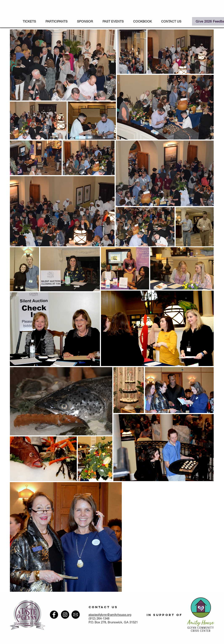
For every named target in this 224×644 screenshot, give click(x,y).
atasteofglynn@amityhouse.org (110, 615)
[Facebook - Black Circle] (54, 615)
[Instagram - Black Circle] (65, 615)
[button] (113, 21)
